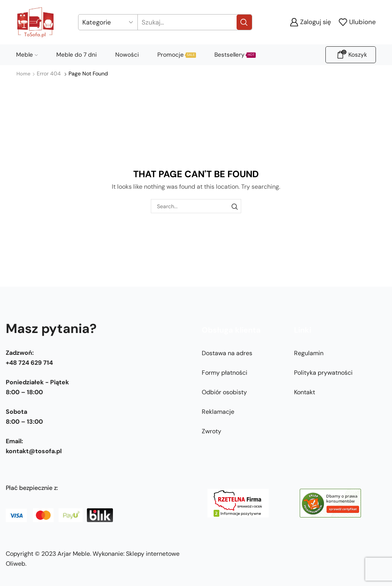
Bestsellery (235, 55)
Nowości (127, 55)
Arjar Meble (74, 554)
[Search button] (244, 22)
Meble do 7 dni (77, 55)
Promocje (177, 55)
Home (24, 73)
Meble (27, 55)
